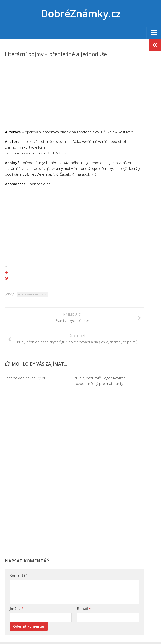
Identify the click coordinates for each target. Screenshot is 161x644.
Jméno (17, 608)
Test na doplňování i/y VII (25, 378)
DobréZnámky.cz (81, 13)
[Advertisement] (74, 95)
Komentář (18, 575)
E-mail (84, 608)
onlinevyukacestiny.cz (32, 294)
